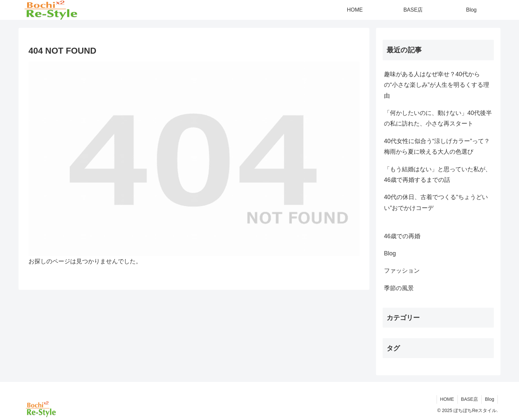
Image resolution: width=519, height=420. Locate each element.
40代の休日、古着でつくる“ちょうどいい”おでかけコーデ (436, 202)
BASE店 (470, 399)
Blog (490, 399)
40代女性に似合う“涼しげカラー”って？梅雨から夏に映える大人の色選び (437, 146)
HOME (447, 399)
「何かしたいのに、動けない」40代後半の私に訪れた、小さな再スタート (438, 118)
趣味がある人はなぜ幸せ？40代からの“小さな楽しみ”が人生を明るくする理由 (437, 85)
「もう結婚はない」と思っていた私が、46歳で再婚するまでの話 (438, 175)
